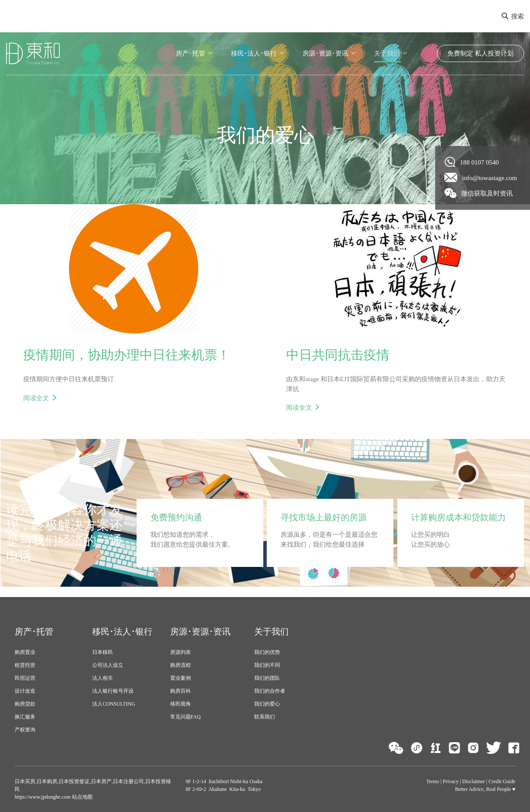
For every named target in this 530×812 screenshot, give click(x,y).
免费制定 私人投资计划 (480, 53)
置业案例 (181, 678)
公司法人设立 (108, 665)
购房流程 (181, 665)
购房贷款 (25, 704)
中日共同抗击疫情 (338, 355)
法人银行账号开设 (113, 691)
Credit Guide (502, 781)
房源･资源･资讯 (325, 53)
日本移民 (103, 652)
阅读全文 (36, 398)
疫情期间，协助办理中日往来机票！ (127, 355)
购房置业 (25, 652)
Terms (433, 781)
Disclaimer (474, 781)
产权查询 (25, 730)
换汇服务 (25, 717)
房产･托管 (190, 53)
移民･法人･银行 (254, 53)
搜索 (513, 16)
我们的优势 (267, 652)
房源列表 (181, 652)
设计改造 (25, 691)
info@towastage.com (481, 177)
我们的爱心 (267, 704)
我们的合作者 (270, 691)
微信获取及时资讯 (479, 193)
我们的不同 (267, 665)
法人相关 (103, 678)
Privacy (451, 781)
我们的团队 (267, 678)
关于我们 (387, 53)
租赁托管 (25, 665)
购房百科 (181, 691)
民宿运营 (25, 678)
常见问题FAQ (185, 717)
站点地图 (82, 797)
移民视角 (181, 704)
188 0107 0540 (472, 162)
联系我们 (265, 717)
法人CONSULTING (114, 704)
